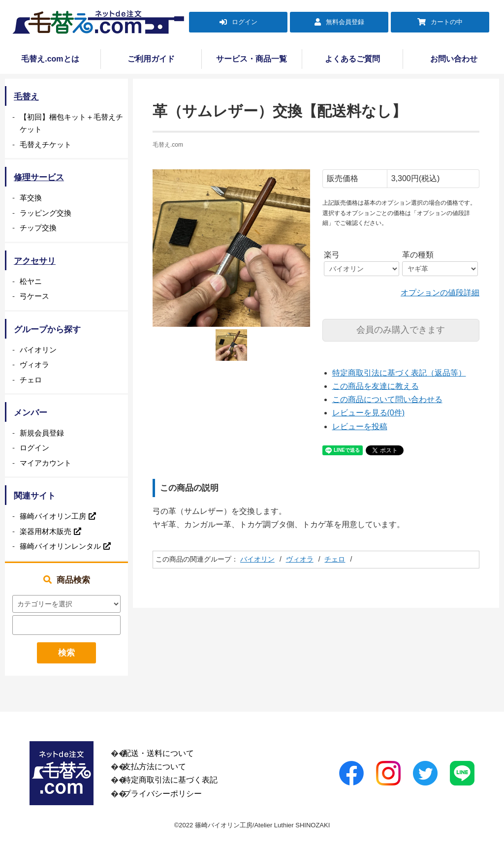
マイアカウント (46, 463)
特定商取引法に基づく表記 (170, 780)
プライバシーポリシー (162, 794)
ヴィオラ (300, 559)
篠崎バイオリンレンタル (60, 546)
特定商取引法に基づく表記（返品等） (399, 373)
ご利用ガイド (151, 59)
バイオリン (257, 559)
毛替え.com (168, 145)
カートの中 (447, 22)
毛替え (26, 97)
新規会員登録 (42, 433)
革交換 (31, 198)
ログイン (245, 22)
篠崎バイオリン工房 (53, 516)
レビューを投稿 (360, 426)
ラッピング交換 (46, 213)
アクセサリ (35, 261)
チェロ (335, 559)
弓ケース (34, 296)
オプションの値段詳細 (440, 293)
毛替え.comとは (50, 59)
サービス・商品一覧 (252, 59)
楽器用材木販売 (46, 531)
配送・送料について (158, 753)
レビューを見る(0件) (369, 413)
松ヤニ (31, 281)
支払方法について (155, 767)
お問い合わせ (454, 59)
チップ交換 (38, 228)
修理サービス (39, 177)
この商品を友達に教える (376, 386)
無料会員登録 (345, 22)
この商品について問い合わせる (387, 399)
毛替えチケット (46, 144)
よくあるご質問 (352, 59)
